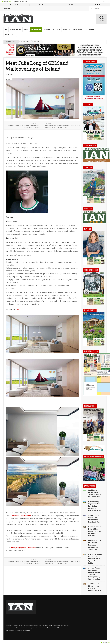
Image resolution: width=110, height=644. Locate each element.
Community (37, 30)
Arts (27, 30)
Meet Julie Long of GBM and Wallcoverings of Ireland (37, 66)
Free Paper (90, 29)
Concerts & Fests (53, 30)
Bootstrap (8, 628)
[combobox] (99, 9)
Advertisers (15, 29)
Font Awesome (10, 631)
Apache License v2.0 (53, 628)
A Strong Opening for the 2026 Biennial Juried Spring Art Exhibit (95, 559)
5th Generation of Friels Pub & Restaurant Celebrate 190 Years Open (95, 545)
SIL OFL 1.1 (29, 631)
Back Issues (11, 35)
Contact (7, 9)
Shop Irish (78, 30)
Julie (17, 310)
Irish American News (46, 625)
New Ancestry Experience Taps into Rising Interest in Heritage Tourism (95, 506)
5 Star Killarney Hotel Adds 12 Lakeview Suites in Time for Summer (94, 531)
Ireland (67, 30)
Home (6, 29)
